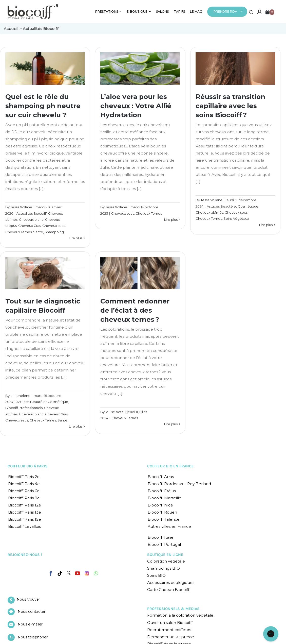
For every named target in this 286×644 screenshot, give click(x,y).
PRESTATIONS (108, 12)
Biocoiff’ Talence (164, 519)
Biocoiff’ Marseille (165, 498)
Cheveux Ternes (18, 232)
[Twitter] (69, 573)
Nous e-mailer (30, 624)
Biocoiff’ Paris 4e (24, 484)
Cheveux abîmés (209, 212)
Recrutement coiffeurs (169, 630)
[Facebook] (51, 572)
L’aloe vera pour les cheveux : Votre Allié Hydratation (136, 106)
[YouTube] (78, 573)
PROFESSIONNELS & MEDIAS (173, 609)
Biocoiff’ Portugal (164, 544)
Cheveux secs (54, 226)
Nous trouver (28, 599)
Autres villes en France (169, 526)
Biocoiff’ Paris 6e (24, 491)
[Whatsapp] (96, 573)
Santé (38, 232)
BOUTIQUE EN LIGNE (165, 555)
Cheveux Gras (30, 226)
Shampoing (54, 232)
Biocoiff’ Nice (160, 505)
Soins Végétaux (236, 218)
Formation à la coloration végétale (180, 615)
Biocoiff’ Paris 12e (25, 505)
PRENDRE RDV (225, 12)
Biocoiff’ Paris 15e (25, 519)
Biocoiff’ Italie (161, 537)
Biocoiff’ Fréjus (162, 491)
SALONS (162, 12)
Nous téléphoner (33, 637)
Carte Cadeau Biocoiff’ (169, 590)
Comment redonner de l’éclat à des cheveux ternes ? (135, 310)
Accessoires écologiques (171, 582)
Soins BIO (156, 575)
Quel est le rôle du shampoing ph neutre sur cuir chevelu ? (43, 106)
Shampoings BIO (164, 568)
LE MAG (196, 12)
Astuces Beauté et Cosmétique (233, 206)
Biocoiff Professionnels (24, 408)
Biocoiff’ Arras (161, 477)
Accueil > (13, 29)
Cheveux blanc (31, 219)
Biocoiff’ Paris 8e (24, 498)
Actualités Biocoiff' (32, 213)
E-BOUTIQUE (139, 12)
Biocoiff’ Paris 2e (24, 477)
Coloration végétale (166, 561)
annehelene (20, 396)
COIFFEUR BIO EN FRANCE (170, 466)
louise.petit (115, 412)
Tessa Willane (21, 207)
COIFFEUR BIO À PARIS (28, 466)
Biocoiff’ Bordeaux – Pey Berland (179, 484)
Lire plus (76, 238)
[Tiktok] (60, 573)
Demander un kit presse (171, 637)
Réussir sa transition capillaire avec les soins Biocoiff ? (230, 106)
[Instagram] (87, 572)
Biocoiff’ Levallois (24, 526)
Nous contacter (32, 612)
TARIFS (179, 12)
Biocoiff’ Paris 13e (25, 512)
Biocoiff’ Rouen (162, 512)
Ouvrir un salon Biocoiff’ (170, 623)
